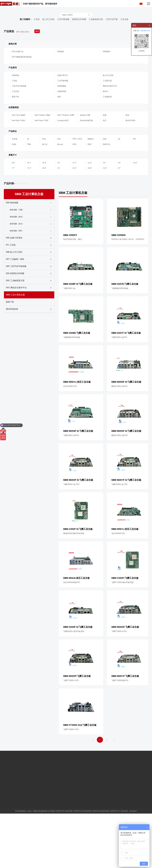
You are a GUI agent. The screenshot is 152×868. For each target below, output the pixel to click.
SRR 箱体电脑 (12, 254)
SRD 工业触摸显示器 (15, 332)
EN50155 (105, 196)
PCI (133, 190)
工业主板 (124, 71)
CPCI (73, 196)
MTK (126, 167)
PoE (57, 190)
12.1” (73, 214)
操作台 (104, 143)
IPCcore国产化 (16, 103)
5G (117, 190)
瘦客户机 (14, 148)
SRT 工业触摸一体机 (15, 311)
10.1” (27, 214)
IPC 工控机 (11, 296)
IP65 (88, 196)
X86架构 (59, 103)
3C (26, 190)
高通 (103, 167)
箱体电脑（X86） (17, 282)
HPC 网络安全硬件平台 (16, 339)
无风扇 (13, 190)
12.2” (88, 214)
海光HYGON (129, 172)
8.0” (12, 214)
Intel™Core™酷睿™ (17, 167)
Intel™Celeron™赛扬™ (41, 167)
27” (118, 220)
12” (57, 214)
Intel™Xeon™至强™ (40, 172)
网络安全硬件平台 (108, 137)
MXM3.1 (89, 190)
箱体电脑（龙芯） (17, 275)
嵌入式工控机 (48, 71)
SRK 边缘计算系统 (14, 289)
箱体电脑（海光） (17, 268)
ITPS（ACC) (76, 190)
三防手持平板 (112, 71)
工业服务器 (106, 148)
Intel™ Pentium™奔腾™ (64, 167)
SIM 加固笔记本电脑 (15, 325)
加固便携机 (60, 137)
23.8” (88, 220)
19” (57, 220)
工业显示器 (106, 132)
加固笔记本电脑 (79, 71)
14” (102, 214)
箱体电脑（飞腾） (17, 261)
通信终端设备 (12, 360)
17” (11, 220)
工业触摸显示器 (96, 71)
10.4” (42, 214)
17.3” (27, 220)
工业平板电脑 (63, 71)
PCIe (42, 190)
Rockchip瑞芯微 (85, 172)
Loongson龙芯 (61, 172)
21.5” (73, 220)
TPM (27, 196)
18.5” (42, 220)
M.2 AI (43, 196)
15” (118, 214)
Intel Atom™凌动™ (17, 172)
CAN (103, 190)
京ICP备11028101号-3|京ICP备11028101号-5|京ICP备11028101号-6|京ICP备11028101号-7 (84, 865)
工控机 (37, 71)
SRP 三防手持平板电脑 (16, 318)
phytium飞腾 (83, 167)
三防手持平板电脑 (17, 137)
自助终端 (14, 127)
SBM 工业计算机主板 (15, 346)
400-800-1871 (146, 31)
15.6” (133, 214)
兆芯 (103, 172)
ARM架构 (105, 103)
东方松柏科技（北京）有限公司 (28, 865)
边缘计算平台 (61, 127)
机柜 (57, 148)
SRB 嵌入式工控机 (14, 303)
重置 (38, 83)
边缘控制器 (60, 143)
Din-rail (58, 196)
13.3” (103, 220)
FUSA (12, 196)
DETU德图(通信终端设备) (20, 108)
